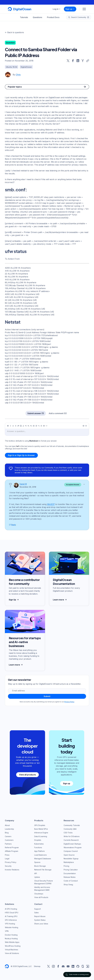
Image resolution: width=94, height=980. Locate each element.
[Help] (86, 426)
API (36, 873)
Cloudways (39, 894)
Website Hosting (12, 927)
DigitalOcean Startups (72, 844)
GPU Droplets (40, 825)
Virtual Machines (12, 950)
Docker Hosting (11, 935)
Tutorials (24, 17)
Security (8, 866)
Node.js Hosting (11, 939)
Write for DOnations (72, 836)
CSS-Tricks (68, 833)
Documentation (70, 873)
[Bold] (8, 426)
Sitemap (37, 966)
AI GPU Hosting (11, 909)
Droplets (38, 840)
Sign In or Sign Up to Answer (21, 455)
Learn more (60, 600)
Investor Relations (12, 870)
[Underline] (13, 426)
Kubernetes (39, 844)
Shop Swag (68, 885)
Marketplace (69, 862)
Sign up (70, 9)
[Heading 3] (31, 426)
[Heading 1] (26, 426)
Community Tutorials (72, 825)
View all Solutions (12, 953)
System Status (40, 920)
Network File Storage (43, 870)
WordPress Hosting (13, 946)
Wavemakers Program (73, 847)
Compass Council (71, 851)
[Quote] (39, 426)
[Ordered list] (36, 426)
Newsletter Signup (71, 859)
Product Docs (53, 17)
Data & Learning (41, 836)
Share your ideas (41, 924)
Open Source (69, 855)
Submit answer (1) (36, 413)
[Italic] (11, 426)
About (7, 825)
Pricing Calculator (71, 870)
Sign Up (14, 600)
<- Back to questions (14, 32)
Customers (9, 840)
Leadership (9, 829)
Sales (36, 913)
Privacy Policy (69, 702)
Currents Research (71, 840)
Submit (47, 696)
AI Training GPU (11, 916)
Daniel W (23, 484)
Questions (37, 17)
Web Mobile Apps (12, 942)
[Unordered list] (34, 426)
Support (38, 909)
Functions (38, 847)
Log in (57, 9)
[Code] (47, 426)
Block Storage (40, 866)
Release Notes (70, 877)
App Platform (39, 851)
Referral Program (12, 847)
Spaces (37, 862)
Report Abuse (40, 916)
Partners (8, 844)
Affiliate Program (12, 851)
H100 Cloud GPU (12, 913)
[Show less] (84, 484)
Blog (7, 833)
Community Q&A (70, 829)
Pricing (66, 866)
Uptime (37, 877)
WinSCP (51, 504)
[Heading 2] (29, 426)
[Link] (18, 426)
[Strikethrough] (16, 426)
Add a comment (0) (58, 413)
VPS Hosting (10, 924)
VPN (7, 931)
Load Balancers (41, 855)
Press (7, 855)
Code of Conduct (71, 881)
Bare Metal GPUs (41, 829)
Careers (8, 836)
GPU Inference (11, 920)
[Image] (21, 426)
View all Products (41, 897)
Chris (18, 75)
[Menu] (84, 9)
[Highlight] (23, 426)
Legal (7, 859)
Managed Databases (43, 859)
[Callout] (41, 426)
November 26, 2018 (28, 487)
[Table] (44, 426)
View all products (27, 775)
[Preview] (83, 426)
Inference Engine (41, 833)
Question (10, 43)
